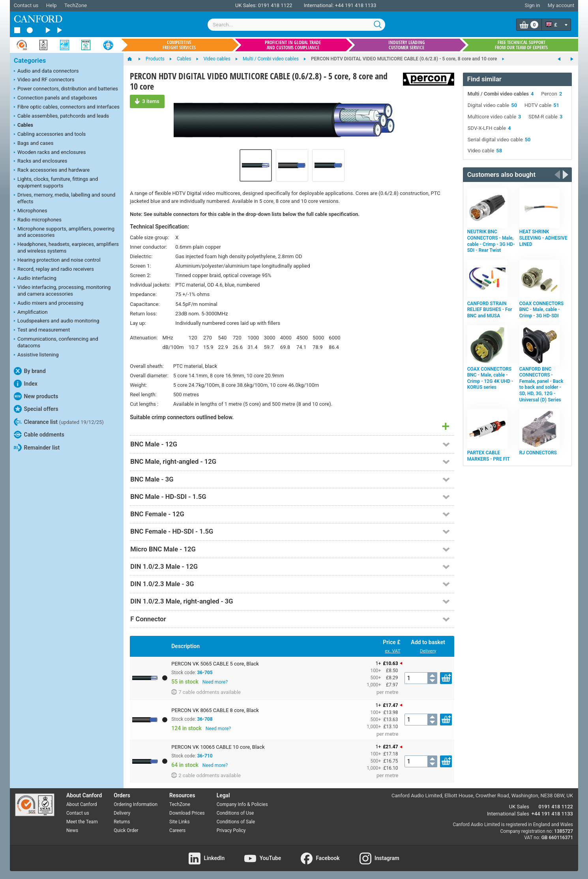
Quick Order (126, 830)
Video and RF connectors (44, 80)
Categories (30, 61)
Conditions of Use (235, 813)
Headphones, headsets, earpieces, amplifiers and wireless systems (66, 247)
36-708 (205, 719)
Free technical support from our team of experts (521, 45)
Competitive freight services (179, 45)
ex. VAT (392, 651)
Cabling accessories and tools (50, 135)
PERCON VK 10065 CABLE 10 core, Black (218, 747)
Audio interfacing (35, 279)
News (72, 830)
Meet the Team (82, 822)
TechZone (76, 5)
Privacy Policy (231, 830)
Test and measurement (42, 330)
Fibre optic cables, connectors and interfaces (67, 107)
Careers (177, 830)
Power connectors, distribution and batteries (66, 89)
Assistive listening (36, 355)
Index (26, 384)
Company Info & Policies (242, 804)
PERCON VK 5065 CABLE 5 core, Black (215, 664)
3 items (147, 101)
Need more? (215, 682)
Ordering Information (136, 804)
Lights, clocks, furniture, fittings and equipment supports (56, 182)
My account (561, 5)
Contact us (26, 5)
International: (319, 5)
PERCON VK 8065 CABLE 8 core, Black (215, 710)
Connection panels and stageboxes (55, 98)
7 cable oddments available (206, 692)
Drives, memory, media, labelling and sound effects (65, 198)
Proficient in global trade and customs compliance (293, 45)
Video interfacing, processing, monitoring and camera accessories (62, 291)
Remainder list (37, 448)
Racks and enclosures (40, 161)
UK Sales (519, 807)
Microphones (31, 211)
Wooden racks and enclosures (50, 153)
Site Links (180, 822)
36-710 (205, 756)
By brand (30, 371)
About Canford (82, 804)
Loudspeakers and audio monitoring (57, 321)
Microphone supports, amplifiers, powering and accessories (64, 232)
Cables (23, 126)
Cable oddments (39, 435)
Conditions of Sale (236, 822)
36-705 (205, 673)
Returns (122, 822)
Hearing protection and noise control (57, 261)
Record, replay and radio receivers (54, 270)
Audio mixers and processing (49, 304)
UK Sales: (246, 5)
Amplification (31, 313)
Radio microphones (38, 220)
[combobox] (296, 25)
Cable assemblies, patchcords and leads (61, 116)
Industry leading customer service (407, 45)
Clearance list (59, 422)
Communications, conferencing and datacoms (56, 342)
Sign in (532, 5)
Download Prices (187, 813)
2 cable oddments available (206, 775)
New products (36, 396)
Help (51, 5)
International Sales (508, 814)
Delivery (428, 651)
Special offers (36, 409)
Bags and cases (34, 144)
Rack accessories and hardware (52, 171)
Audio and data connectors (46, 71)
